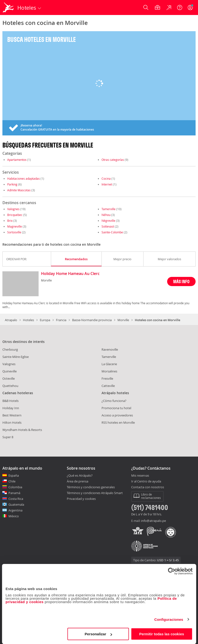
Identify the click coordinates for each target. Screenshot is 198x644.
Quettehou (10, 386)
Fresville (107, 378)
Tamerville (109, 209)
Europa (45, 320)
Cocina (106, 178)
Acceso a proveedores (117, 415)
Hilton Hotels (12, 422)
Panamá (14, 493)
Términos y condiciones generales (91, 487)
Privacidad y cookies (81, 499)
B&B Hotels (10, 401)
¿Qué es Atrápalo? (80, 475)
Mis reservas (140, 476)
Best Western (12, 415)
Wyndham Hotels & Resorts (22, 430)
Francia (61, 320)
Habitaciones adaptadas (24, 178)
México (14, 516)
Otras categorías (113, 160)
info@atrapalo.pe (154, 521)
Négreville (108, 221)
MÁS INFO (181, 281)
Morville (123, 320)
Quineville (10, 371)
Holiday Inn (11, 408)
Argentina (15, 510)
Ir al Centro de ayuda (146, 481)
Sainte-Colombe (112, 232)
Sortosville (14, 232)
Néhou (106, 215)
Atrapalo (11, 320)
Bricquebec (15, 215)
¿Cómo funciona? (114, 401)
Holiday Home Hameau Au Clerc (70, 274)
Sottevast (108, 226)
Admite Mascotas (19, 190)
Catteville (108, 386)
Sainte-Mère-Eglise (16, 357)
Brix (10, 221)
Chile (12, 481)
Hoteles (28, 320)
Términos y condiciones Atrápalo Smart (95, 493)
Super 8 (8, 437)
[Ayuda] (180, 7)
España (14, 475)
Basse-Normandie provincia (92, 320)
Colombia (15, 487)
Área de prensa (78, 481)
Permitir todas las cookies (162, 634)
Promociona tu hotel (116, 408)
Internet (107, 184)
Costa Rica (16, 499)
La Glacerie (109, 364)
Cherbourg (10, 349)
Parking (12, 184)
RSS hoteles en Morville (118, 422)
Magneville (15, 226)
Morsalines (109, 371)
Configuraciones (169, 619)
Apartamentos (17, 160)
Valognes (13, 209)
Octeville (9, 378)
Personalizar (98, 634)
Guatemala (16, 504)
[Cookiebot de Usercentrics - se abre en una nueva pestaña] (171, 571)
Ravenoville (110, 349)
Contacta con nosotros (148, 487)
